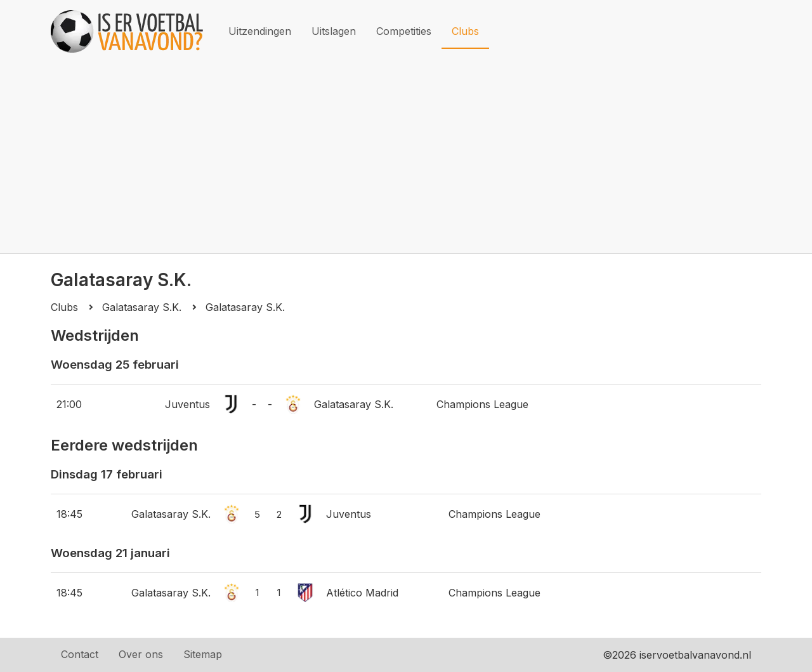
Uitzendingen (260, 31)
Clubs (465, 31)
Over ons (141, 654)
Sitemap (203, 654)
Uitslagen (334, 31)
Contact (80, 654)
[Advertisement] (406, 158)
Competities (404, 31)
